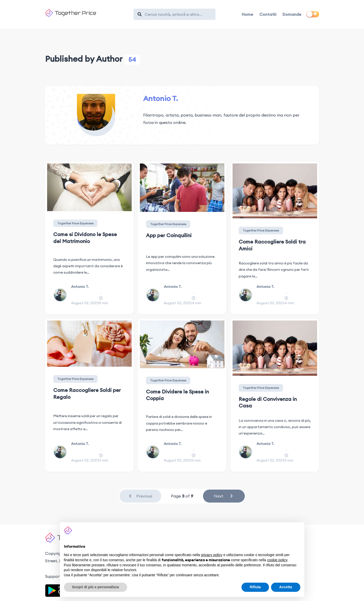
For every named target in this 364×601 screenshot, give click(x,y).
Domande (292, 14)
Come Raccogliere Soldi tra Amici (272, 245)
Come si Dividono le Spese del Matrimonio (85, 238)
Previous (140, 496)
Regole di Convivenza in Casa (268, 402)
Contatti (268, 14)
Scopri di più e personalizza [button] (96, 587)
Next (224, 496)
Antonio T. (160, 98)
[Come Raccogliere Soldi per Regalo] (89, 344)
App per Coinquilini (169, 235)
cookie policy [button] (277, 560)
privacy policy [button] (212, 555)
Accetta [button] (286, 587)
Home (247, 14)
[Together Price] (87, 13)
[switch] (313, 14)
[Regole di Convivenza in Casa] (275, 348)
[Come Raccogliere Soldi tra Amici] (275, 191)
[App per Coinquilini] (182, 188)
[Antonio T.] (96, 113)
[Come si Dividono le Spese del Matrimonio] (89, 187)
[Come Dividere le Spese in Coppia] (182, 344)
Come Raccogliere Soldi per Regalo (87, 393)
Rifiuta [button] (255, 587)
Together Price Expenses (75, 223)
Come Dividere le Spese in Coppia (177, 395)
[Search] (177, 14)
